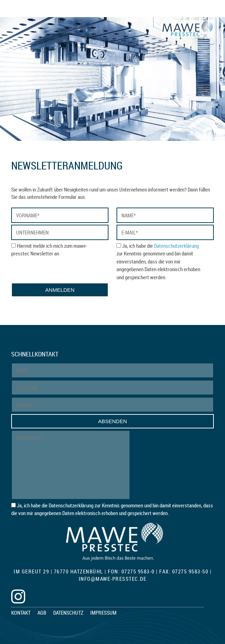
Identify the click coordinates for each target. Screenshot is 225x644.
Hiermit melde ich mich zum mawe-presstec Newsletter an (49, 250)
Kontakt (21, 613)
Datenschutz (68, 613)
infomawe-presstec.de (113, 579)
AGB (42, 613)
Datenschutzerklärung (176, 246)
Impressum (103, 613)
